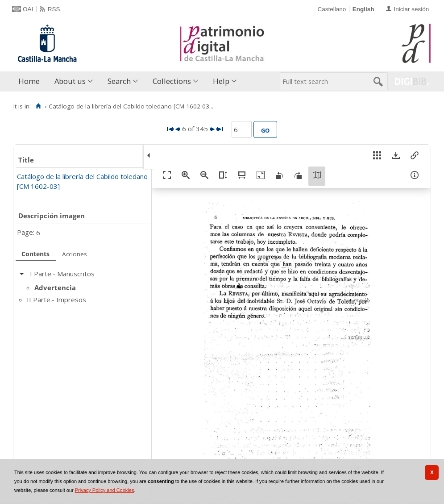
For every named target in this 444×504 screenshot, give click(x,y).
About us (70, 81)
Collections (172, 81)
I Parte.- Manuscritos (62, 274)
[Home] (38, 106)
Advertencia (55, 287)
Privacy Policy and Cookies (105, 490)
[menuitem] (31, 81)
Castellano (332, 9)
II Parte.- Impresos (56, 300)
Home (29, 81)
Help (221, 81)
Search (119, 81)
